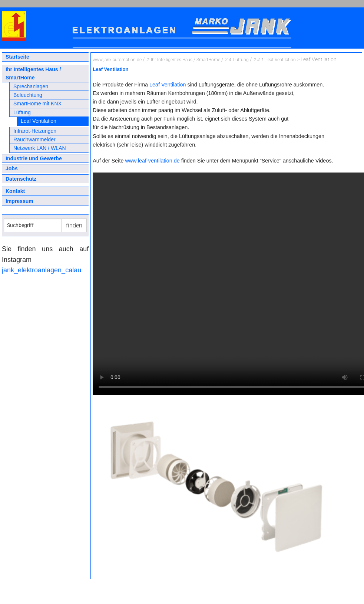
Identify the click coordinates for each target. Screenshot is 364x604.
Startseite (17, 57)
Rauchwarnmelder (34, 139)
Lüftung (22, 112)
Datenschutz (21, 179)
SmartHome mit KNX (37, 104)
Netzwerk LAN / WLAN (40, 148)
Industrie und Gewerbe (34, 158)
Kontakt (15, 191)
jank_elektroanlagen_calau (42, 270)
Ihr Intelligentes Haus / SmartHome (33, 73)
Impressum (19, 201)
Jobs (12, 168)
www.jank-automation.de (117, 60)
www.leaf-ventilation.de (152, 161)
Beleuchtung (28, 95)
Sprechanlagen (31, 86)
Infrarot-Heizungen (35, 131)
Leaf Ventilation (39, 121)
